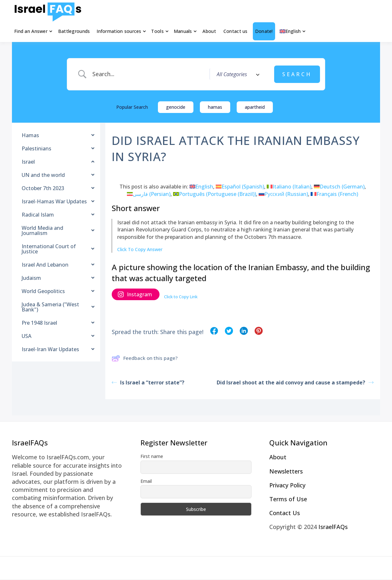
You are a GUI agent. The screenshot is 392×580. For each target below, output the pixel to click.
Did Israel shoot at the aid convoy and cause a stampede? (295, 382)
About (209, 31)
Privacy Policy (287, 485)
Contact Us (285, 513)
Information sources (119, 31)
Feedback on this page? (145, 358)
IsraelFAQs (333, 527)
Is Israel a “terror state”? (148, 382)
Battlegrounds (74, 31)
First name (152, 456)
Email (146, 481)
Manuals (183, 31)
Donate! (264, 31)
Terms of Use (288, 499)
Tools (157, 31)
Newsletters (286, 471)
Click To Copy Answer (140, 249)
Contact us (236, 31)
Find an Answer (31, 31)
